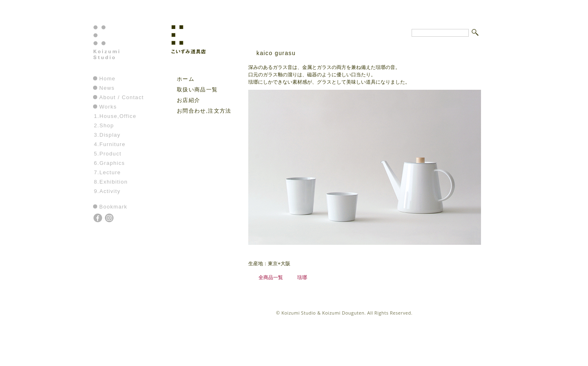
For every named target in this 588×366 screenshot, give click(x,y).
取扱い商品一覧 (197, 90)
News (107, 88)
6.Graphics (109, 163)
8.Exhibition (111, 182)
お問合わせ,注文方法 (204, 111)
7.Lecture (107, 172)
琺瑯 (302, 277)
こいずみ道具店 (202, 49)
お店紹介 (188, 100)
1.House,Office (115, 116)
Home (107, 79)
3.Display (107, 135)
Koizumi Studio (124, 49)
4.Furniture (110, 144)
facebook (98, 219)
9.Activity (107, 191)
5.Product (108, 154)
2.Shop (104, 125)
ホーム (186, 79)
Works (108, 107)
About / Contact (121, 97)
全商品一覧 (271, 277)
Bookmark (113, 207)
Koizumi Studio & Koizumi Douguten (323, 313)
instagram (110, 219)
